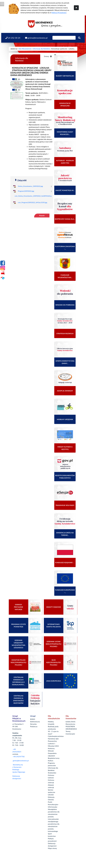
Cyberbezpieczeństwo (56, 736)
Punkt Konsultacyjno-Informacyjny (53, 804)
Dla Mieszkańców (25, 49)
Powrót (42, 215)
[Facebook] (3, 263)
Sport (50, 834)
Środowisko (52, 773)
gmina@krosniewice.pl (21, 761)
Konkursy (51, 748)
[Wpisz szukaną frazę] (64, 38)
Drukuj (48, 56)
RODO (33, 719)
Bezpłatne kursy (54, 758)
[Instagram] (3, 268)
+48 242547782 (19, 756)
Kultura (51, 761)
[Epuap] (3, 278)
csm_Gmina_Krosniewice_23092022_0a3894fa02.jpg (34, 196)
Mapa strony (52, 848)
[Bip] (3, 273)
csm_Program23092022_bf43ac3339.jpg (33, 202)
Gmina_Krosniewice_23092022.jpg (30, 186)
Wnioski (51, 751)
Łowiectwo (52, 836)
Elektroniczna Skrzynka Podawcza (35, 724)
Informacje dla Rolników (41, 49)
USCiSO (51, 795)
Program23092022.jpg (26, 191)
